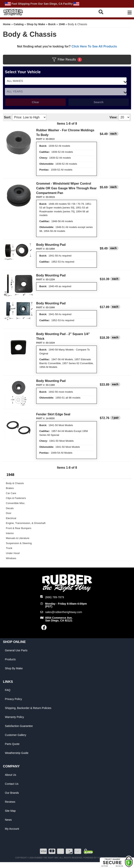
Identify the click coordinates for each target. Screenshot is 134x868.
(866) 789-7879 (55, 597)
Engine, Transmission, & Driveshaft (26, 523)
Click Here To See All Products (94, 46)
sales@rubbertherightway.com (64, 612)
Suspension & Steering (19, 543)
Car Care (11, 493)
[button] (105, 12)
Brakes (10, 488)
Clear (35, 102)
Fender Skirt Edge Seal (53, 414)
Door (9, 513)
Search (99, 102)
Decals (10, 508)
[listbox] (66, 81)
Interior (10, 533)
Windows (11, 558)
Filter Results (67, 60)
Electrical (11, 518)
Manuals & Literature (18, 538)
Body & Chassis (15, 483)
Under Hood (13, 553)
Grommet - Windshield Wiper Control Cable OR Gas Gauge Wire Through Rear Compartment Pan (66, 188)
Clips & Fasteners (16, 498)
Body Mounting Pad (51, 245)
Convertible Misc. (16, 503)
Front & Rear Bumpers (19, 528)
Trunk (9, 548)
